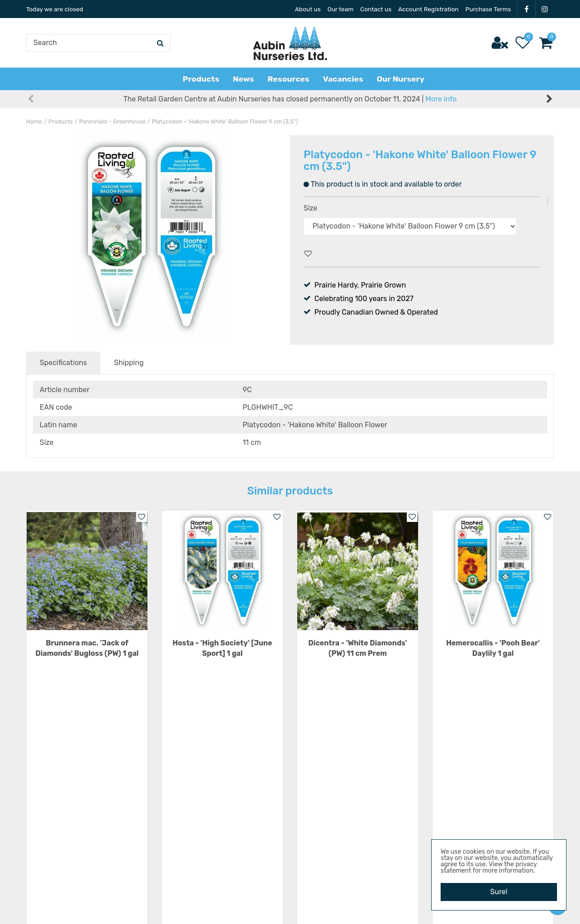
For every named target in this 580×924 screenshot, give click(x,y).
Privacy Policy (455, 829)
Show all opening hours (200, 855)
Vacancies (449, 775)
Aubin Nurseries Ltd (341, 775)
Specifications (63, 363)
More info (441, 99)
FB (526, 9)
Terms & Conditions (465, 816)
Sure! (499, 892)
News (441, 803)
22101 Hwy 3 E (331, 807)
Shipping (129, 363)
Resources (450, 789)
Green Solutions (270, 908)
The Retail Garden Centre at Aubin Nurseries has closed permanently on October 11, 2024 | (290, 99)
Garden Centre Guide (324, 908)
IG (545, 9)
